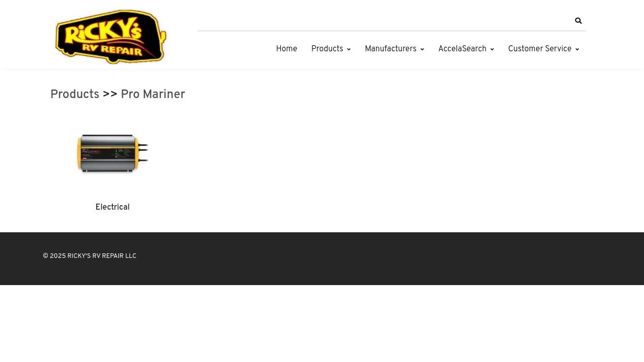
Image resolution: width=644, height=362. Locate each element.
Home (287, 49)
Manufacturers (391, 49)
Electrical (113, 208)
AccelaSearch (462, 49)
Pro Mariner (153, 95)
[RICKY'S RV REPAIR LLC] (113, 37)
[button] (578, 21)
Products (327, 49)
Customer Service (540, 49)
